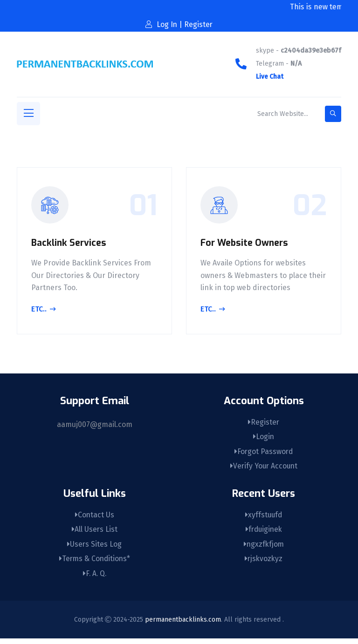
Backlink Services (70, 245)
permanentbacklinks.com (183, 625)
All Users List (94, 533)
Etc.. (44, 311)
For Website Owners (246, 245)
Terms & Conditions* (94, 564)
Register (264, 422)
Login (264, 437)
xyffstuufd (264, 518)
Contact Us (94, 518)
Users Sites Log (95, 548)
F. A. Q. (94, 579)
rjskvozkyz (264, 564)
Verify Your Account (264, 468)
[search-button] (333, 114)
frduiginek (264, 533)
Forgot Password (264, 453)
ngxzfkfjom (264, 548)
